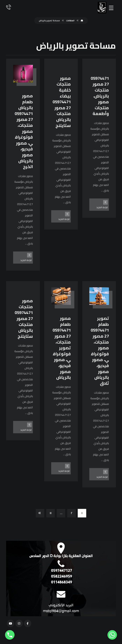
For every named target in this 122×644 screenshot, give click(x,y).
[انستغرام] (19, 623)
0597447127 (61, 571)
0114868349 (61, 582)
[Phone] (10, 635)
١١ (51, 513)
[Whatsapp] (112, 635)
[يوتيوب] (10, 623)
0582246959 (61, 577)
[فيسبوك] (28, 623)
